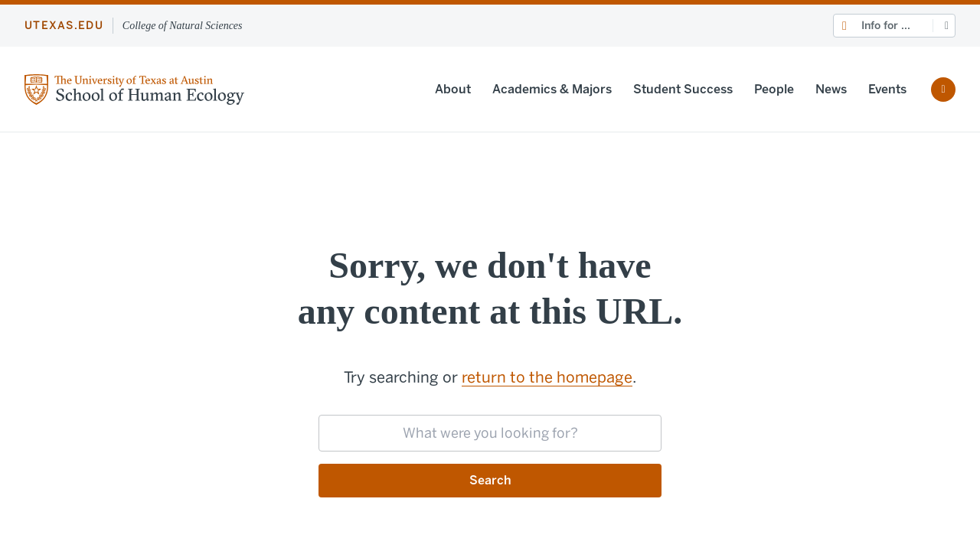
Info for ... (886, 26)
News (831, 89)
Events (887, 89)
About (453, 89)
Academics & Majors (552, 89)
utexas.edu (64, 26)
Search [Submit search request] (490, 480)
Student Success (683, 89)
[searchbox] (490, 433)
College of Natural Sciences (183, 26)
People (774, 89)
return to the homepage (547, 377)
